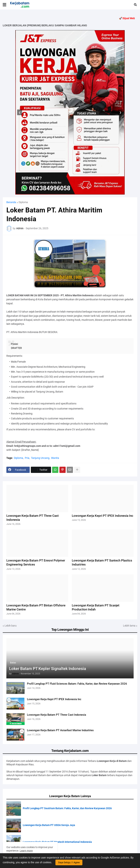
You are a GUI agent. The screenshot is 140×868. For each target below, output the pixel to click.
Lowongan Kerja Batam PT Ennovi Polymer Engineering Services (36, 562)
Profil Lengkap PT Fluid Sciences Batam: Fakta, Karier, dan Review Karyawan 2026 (77, 684)
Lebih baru (11, 626)
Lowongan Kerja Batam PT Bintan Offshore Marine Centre (36, 607)
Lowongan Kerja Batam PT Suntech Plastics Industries (102, 562)
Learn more (26, 851)
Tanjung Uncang (40, 458)
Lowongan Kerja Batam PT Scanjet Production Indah (96, 607)
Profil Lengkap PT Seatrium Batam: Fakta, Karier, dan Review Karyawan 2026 (67, 808)
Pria (27, 458)
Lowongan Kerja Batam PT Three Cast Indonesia (57, 715)
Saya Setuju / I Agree (69, 862)
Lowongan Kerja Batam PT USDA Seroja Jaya (49, 825)
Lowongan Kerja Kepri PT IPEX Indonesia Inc (54, 699)
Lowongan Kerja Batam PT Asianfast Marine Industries (60, 730)
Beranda (11, 202)
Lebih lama (129, 626)
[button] (4, 5)
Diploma (23, 202)
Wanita (55, 458)
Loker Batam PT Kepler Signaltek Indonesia (48, 669)
